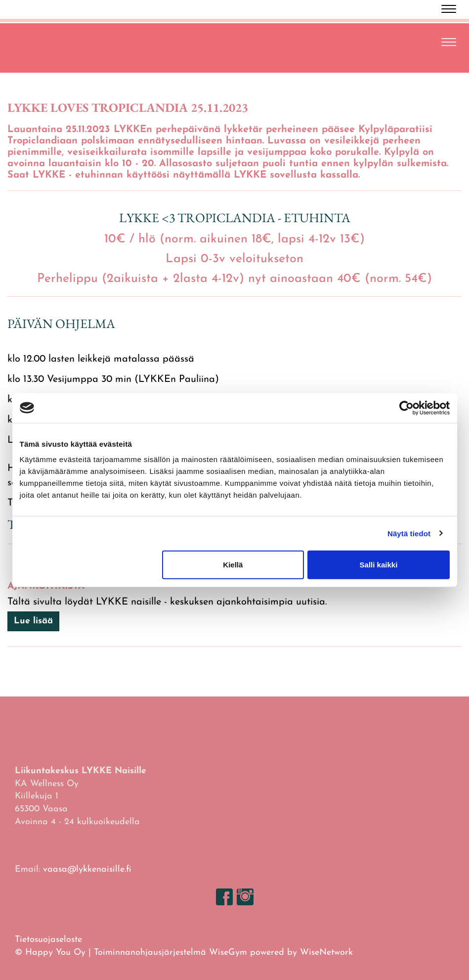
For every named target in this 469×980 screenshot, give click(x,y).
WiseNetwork (326, 953)
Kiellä (233, 565)
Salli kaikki (379, 565)
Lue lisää (33, 621)
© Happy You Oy (50, 953)
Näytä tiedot (409, 533)
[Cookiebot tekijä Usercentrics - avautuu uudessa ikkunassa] (406, 408)
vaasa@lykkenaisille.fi (87, 869)
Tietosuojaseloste (48, 940)
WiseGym (228, 953)
